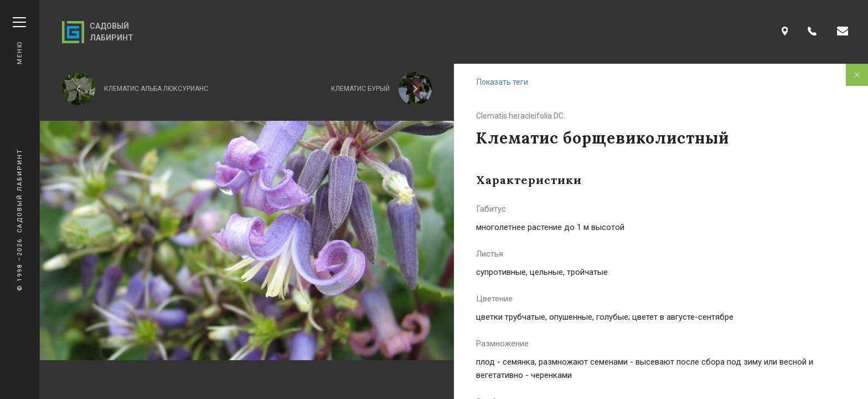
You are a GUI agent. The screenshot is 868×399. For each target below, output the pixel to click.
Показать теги (502, 82)
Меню (19, 41)
